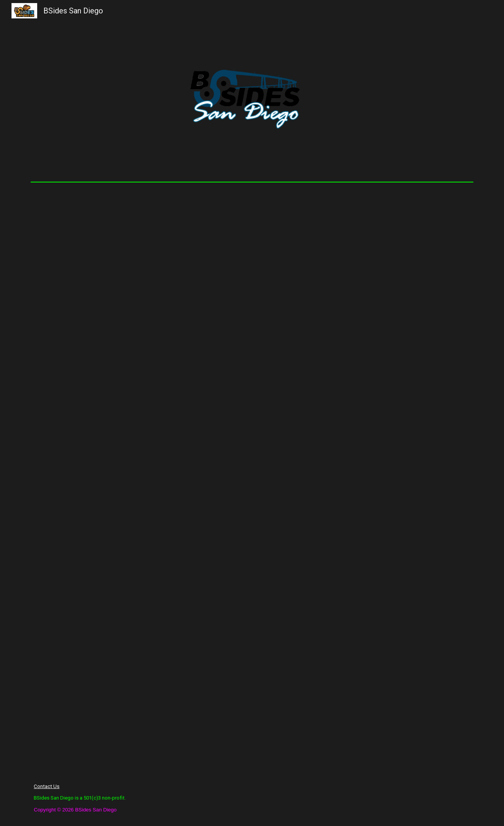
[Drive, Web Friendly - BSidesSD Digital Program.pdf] (252, 478)
